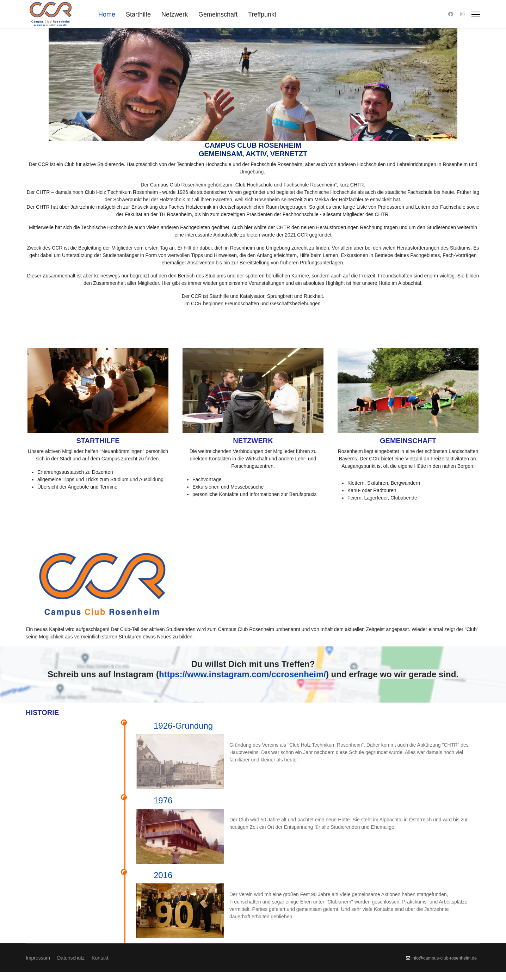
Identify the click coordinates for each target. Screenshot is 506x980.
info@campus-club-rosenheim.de (444, 966)
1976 (239, 786)
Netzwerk (175, 14)
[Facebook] (451, 14)
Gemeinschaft (218, 14)
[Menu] (476, 14)
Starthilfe (138, 14)
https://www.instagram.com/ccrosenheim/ (242, 674)
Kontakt (100, 966)
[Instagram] (462, 14)
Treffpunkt (262, 14)
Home (107, 14)
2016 (332, 846)
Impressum (38, 966)
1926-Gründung (183, 726)
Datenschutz (71, 966)
